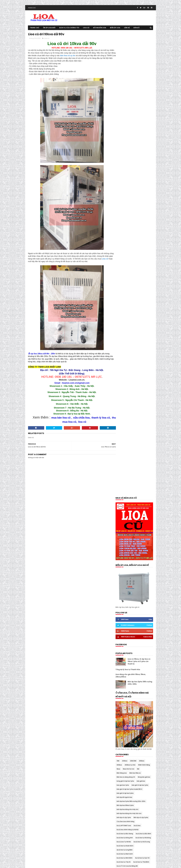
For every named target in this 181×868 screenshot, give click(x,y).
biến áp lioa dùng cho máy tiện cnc (129, 350)
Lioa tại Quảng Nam (124, 467)
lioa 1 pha (147, 431)
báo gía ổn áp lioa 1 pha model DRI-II (129, 326)
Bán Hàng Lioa (122, 309)
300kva (119, 301)
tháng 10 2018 (121, 722)
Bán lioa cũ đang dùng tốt (126, 314)
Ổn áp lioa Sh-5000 (124, 597)
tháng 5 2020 (121, 683)
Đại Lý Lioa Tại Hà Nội (124, 378)
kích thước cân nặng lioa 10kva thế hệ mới (131, 423)
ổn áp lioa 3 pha (122, 548)
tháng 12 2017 (121, 749)
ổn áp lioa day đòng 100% (126, 572)
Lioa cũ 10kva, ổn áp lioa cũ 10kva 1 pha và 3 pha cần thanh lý (139, 198)
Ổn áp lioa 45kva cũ (124, 552)
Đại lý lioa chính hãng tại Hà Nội (128, 366)
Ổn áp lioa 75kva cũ (124, 564)
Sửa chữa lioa (121, 617)
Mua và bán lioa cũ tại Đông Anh (128, 500)
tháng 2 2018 (121, 744)
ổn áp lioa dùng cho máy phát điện (129, 585)
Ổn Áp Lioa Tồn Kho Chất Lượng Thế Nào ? (131, 605)
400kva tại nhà (130, 301)
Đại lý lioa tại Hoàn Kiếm (125, 382)
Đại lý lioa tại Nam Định (125, 390)
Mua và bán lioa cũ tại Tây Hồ (127, 520)
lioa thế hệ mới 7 (139, 467)
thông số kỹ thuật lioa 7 (125, 641)
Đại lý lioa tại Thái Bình (141, 398)
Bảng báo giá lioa (144, 314)
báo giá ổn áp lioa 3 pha (125, 330)
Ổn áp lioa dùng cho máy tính (127, 589)
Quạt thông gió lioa (133, 613)
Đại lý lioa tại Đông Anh (125, 374)
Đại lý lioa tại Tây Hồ (124, 398)
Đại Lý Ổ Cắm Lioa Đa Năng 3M (127, 403)
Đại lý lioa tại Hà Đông (143, 374)
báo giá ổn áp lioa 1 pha (140, 322)
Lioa (139, 431)
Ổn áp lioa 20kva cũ (124, 544)
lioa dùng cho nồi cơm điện (126, 459)
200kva (125, 297)
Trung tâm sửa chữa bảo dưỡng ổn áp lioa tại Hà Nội (134, 650)
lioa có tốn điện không (124, 443)
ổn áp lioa (120, 528)
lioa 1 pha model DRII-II (125, 435)
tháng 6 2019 (121, 705)
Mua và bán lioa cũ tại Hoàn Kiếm (128, 508)
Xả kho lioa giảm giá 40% (125, 657)
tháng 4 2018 (121, 738)
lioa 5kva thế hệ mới (124, 439)
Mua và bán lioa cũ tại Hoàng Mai (128, 512)
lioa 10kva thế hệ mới (143, 435)
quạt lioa (120, 613)
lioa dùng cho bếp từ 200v (138, 447)
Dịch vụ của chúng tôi (69, 28)
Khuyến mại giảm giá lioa (125, 419)
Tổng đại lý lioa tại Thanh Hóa (128, 206)
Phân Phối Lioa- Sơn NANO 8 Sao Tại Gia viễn (132, 609)
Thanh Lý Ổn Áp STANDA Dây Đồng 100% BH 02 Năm (133, 625)
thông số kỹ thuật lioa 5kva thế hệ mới (130, 637)
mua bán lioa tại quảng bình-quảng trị (130, 487)
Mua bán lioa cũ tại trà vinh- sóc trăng (130, 475)
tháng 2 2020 (121, 692)
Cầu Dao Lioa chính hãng (125, 358)
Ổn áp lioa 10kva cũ (123, 540)
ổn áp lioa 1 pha (132, 528)
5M (138, 305)
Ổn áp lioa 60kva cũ (124, 556)
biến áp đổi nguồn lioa (124, 334)
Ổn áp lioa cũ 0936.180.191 (46, 865)
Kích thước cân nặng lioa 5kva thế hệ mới (131, 427)
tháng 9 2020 (121, 672)
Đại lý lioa (137, 362)
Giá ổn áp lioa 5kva (135, 415)
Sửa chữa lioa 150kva (136, 617)
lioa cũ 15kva (121, 447)
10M (118, 297)
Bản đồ (137, 28)
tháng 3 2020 (121, 689)
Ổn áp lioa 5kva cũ (140, 552)
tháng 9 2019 (121, 700)
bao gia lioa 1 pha (123, 322)
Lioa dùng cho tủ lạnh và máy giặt (129, 463)
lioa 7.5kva (137, 439)
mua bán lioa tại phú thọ (125, 483)
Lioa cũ (86, 28)
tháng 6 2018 (121, 733)
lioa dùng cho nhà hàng (125, 455)
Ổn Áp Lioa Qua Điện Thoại (126, 593)
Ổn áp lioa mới (49, 28)
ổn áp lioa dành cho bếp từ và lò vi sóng (131, 568)
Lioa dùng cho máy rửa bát (126, 451)
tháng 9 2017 (121, 758)
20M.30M (133, 297)
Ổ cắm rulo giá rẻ (123, 524)
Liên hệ (127, 28)
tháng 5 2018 (121, 736)
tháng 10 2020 (122, 670)
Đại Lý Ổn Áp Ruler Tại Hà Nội (126, 407)
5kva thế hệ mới (129, 305)
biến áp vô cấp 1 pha (124, 354)
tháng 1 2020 (121, 694)
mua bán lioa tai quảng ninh (127, 491)
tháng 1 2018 (121, 747)
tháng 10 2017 (121, 755)
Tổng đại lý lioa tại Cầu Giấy (126, 645)
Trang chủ (32, 8)
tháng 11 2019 (121, 697)
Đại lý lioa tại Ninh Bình (125, 394)
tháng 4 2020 (121, 686)
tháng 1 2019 (121, 719)
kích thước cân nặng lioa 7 (126, 431)
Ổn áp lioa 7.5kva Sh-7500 (126, 560)
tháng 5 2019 (121, 708)
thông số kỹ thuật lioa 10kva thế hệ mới (130, 633)
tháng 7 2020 (121, 678)
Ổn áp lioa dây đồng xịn (125, 576)
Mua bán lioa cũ (122, 471)
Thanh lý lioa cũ (122, 621)
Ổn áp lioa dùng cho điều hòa (127, 580)
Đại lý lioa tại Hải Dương (142, 378)
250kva (142, 297)
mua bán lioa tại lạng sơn (126, 479)
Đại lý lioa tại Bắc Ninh (143, 370)
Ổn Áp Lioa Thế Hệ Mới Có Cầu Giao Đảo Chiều (133, 601)
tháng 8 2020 (121, 675)
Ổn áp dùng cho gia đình (140, 524)
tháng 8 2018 (121, 727)
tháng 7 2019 (121, 703)
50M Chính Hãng (144, 301)
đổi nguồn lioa (140, 411)
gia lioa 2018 (121, 415)
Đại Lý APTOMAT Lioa (124, 362)
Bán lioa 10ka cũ (135, 309)
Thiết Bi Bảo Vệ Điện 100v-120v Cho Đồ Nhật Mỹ (133, 629)
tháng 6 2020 (121, 681)
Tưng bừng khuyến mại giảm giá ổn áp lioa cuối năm (133, 654)
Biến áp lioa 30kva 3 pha (125, 342)
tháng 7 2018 (121, 730)
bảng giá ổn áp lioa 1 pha (125, 318)
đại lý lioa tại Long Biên (125, 386)
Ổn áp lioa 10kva (139, 536)
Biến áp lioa (115, 28)
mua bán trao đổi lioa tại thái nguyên (130, 496)
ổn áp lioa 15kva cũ (139, 540)
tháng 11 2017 (121, 752)
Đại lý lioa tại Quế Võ (142, 394)
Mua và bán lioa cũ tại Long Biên (128, 516)
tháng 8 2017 (121, 760)
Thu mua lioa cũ (142, 641)
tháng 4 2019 (121, 711)
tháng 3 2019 (121, 714)
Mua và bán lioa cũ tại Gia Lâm (127, 504)
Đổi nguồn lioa (100, 28)
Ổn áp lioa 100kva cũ (124, 536)
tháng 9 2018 (121, 725)
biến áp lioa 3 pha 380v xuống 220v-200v (131, 338)
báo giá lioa (141, 318)
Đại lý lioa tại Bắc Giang (125, 370)
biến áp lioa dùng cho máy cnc (127, 346)
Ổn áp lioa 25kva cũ (140, 544)
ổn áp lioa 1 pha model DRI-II (127, 532)
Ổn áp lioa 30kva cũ (137, 548)
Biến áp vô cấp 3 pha (141, 354)
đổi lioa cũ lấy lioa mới (124, 411)
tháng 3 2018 (121, 741)
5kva (118, 305)
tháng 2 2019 (121, 716)
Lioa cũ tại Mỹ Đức (120, 850)
